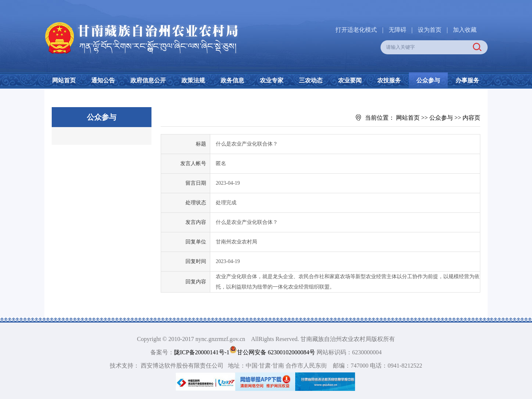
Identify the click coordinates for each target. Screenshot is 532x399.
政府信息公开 (148, 80)
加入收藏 (465, 30)
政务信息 (232, 80)
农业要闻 (350, 80)
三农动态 (311, 80)
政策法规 (193, 80)
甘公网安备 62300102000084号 (273, 352)
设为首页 (430, 30)
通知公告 (103, 80)
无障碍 (398, 30)
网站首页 (64, 80)
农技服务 (389, 80)
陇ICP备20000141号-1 (202, 352)
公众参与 (428, 80)
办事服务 (467, 80)
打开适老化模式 (356, 30)
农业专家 (272, 80)
